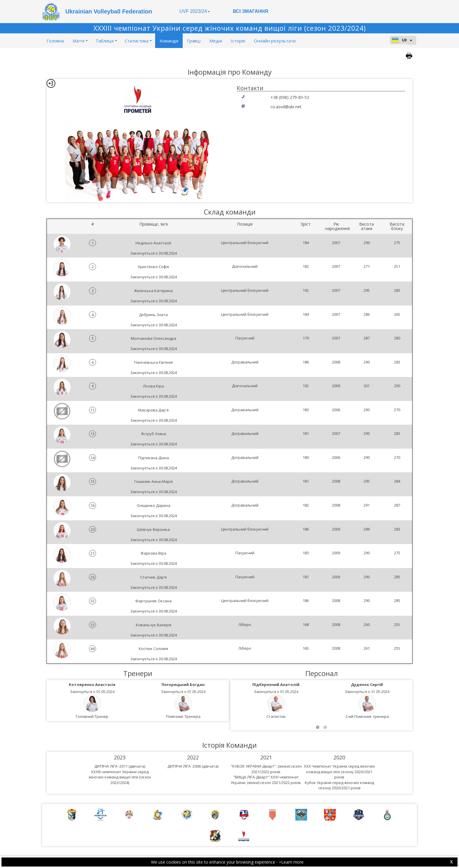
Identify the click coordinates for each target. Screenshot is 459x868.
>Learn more (291, 862)
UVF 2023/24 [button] (195, 11)
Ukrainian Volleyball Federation (109, 11)
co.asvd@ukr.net (286, 107)
